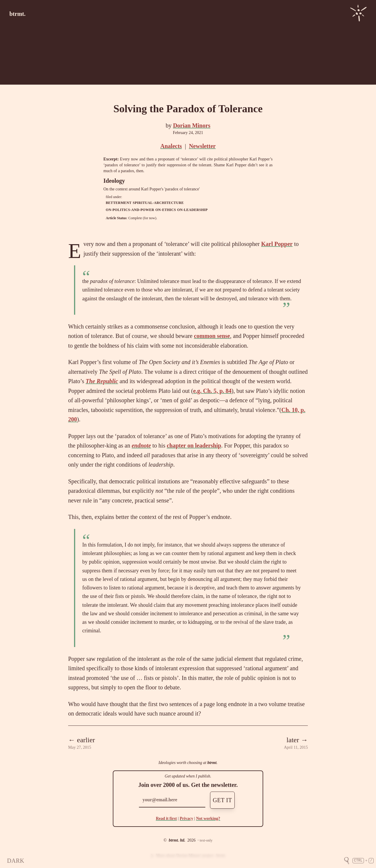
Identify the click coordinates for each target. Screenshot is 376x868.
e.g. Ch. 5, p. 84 (212, 391)
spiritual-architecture (158, 203)
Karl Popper (277, 244)
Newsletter (202, 146)
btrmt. (17, 14)
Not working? (208, 818)
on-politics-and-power (130, 210)
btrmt (212, 763)
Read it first (166, 818)
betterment (119, 203)
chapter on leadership (194, 445)
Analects (171, 146)
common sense (212, 336)
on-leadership (192, 210)
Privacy (187, 818)
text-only (206, 840)
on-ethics (166, 210)
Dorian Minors (192, 125)
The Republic (102, 381)
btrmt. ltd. (177, 840)
